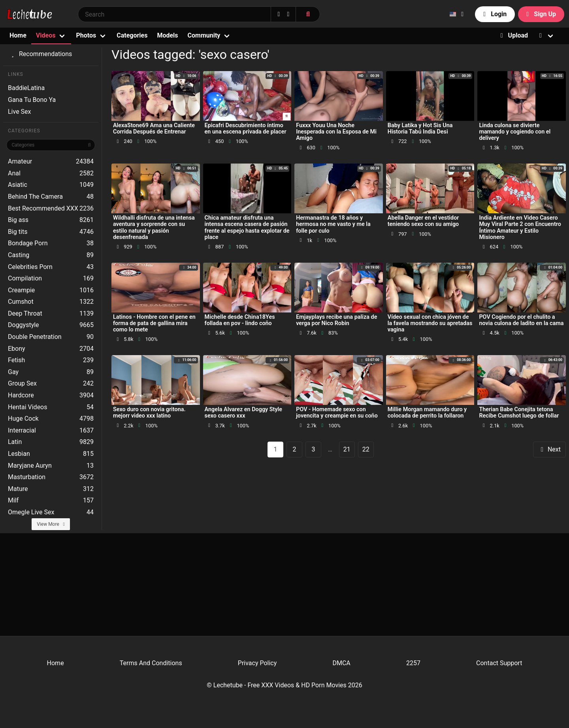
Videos (46, 35)
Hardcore (51, 395)
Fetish (51, 360)
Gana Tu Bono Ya (32, 100)
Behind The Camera (51, 197)
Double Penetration (51, 337)
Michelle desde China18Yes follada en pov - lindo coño (240, 320)
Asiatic (51, 185)
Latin (51, 442)
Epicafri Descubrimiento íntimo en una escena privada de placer (246, 129)
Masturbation (51, 477)
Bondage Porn (51, 243)
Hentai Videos (51, 407)
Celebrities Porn (51, 267)
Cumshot (51, 302)
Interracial (51, 431)
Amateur (51, 162)
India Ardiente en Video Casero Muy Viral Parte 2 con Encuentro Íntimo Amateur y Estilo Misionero (520, 228)
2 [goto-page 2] (295, 449)
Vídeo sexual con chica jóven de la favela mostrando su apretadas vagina (430, 323)
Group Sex (51, 384)
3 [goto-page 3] (314, 449)
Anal (51, 173)
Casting (51, 255)
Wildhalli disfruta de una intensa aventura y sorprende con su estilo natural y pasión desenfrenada (154, 228)
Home (18, 35)
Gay (51, 372)
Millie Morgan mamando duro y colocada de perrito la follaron (427, 413)
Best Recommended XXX (51, 209)
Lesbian (51, 454)
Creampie (51, 290)
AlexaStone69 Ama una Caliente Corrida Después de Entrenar (154, 129)
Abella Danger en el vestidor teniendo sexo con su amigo (423, 221)
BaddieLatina (26, 88)
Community (204, 35)
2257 (413, 663)
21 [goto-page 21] (347, 449)
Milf (51, 500)
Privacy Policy (257, 663)
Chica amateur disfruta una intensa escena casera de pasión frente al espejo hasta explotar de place (247, 228)
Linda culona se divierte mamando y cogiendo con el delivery (515, 132)
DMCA (341, 663)
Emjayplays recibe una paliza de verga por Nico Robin (336, 320)
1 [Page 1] (276, 449)
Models (167, 35)
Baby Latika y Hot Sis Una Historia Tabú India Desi (420, 129)
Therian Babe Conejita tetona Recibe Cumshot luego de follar (519, 413)
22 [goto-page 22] (366, 449)
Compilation (51, 278)
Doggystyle (51, 325)
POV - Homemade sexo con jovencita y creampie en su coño (337, 413)
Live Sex (20, 112)
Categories (132, 35)
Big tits (51, 232)
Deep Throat (51, 314)
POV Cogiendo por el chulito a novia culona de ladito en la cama (521, 320)
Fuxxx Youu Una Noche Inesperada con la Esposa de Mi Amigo (336, 132)
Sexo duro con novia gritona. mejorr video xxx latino (149, 413)
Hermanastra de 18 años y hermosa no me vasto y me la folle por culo (333, 224)
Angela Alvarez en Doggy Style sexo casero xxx (243, 413)
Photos (86, 35)
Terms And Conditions (151, 663)
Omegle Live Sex (51, 512)
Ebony (51, 349)
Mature (51, 489)
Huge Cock (51, 419)
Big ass (51, 220)
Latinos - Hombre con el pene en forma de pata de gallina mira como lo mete (154, 323)
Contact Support (499, 663)
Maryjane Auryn (51, 466)
